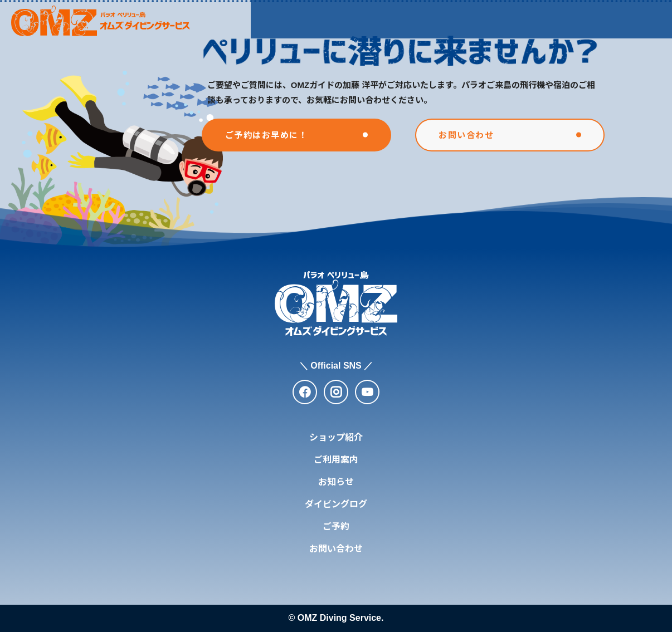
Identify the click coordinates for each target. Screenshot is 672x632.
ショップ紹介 (289, 19)
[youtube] (367, 392)
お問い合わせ (336, 549)
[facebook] (305, 392)
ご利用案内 (363, 19)
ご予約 (336, 526)
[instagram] (336, 392)
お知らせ (427, 19)
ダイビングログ (500, 19)
